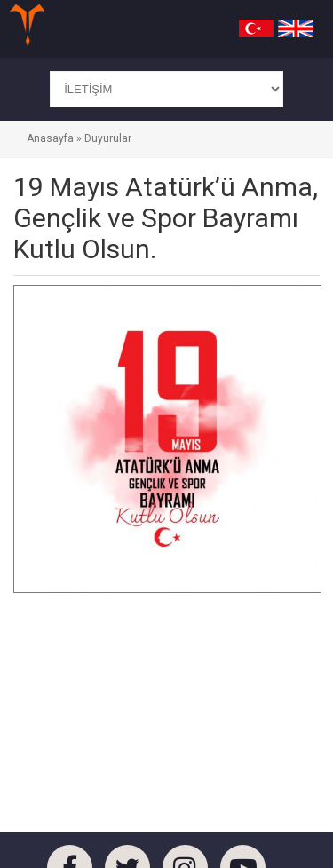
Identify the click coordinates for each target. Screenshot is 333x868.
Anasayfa (50, 138)
